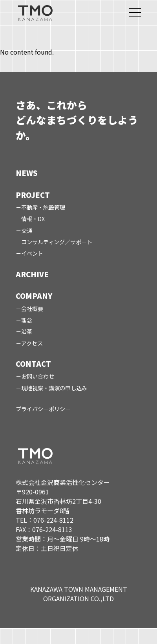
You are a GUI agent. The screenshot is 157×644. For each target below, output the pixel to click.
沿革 (27, 331)
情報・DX (33, 219)
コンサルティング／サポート (57, 242)
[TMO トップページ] (35, 13)
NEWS (27, 173)
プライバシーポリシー (43, 409)
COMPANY (34, 296)
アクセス (32, 343)
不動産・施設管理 (43, 207)
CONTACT (33, 364)
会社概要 (32, 309)
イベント (32, 253)
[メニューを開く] (135, 13)
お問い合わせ (38, 376)
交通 (27, 231)
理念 (27, 320)
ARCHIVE (32, 274)
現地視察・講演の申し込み (54, 388)
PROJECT (33, 195)
